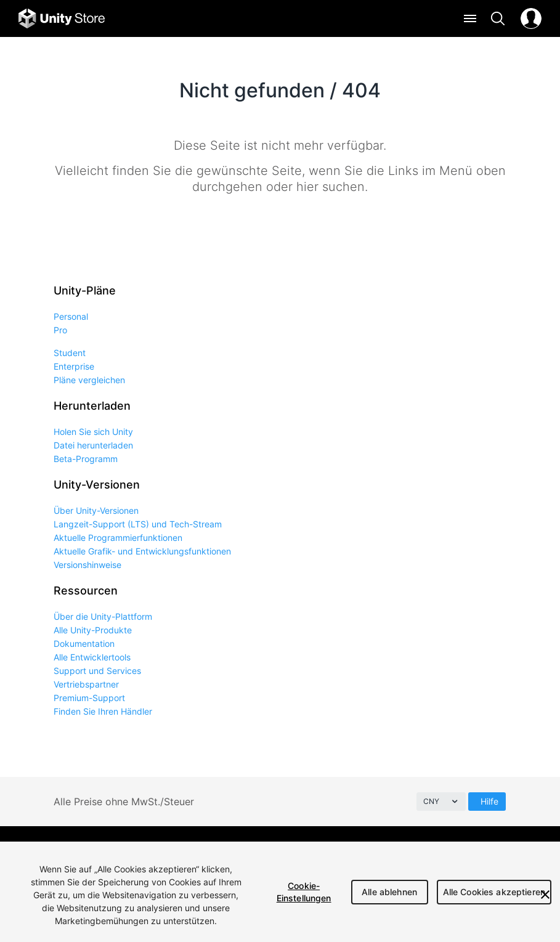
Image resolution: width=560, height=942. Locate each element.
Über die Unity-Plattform (103, 616)
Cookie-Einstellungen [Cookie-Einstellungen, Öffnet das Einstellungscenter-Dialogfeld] (304, 892)
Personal (71, 316)
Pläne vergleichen (89, 380)
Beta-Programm (86, 459)
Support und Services (97, 671)
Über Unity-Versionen (96, 510)
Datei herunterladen (93, 445)
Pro (60, 330)
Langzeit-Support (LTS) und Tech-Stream (138, 524)
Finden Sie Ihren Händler (103, 711)
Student (70, 353)
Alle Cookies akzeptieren (494, 892)
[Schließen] (545, 895)
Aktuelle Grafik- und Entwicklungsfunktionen (142, 551)
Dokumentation (84, 644)
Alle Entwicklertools (92, 657)
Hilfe (489, 801)
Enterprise (74, 366)
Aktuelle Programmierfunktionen (118, 538)
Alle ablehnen (389, 892)
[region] (280, 892)
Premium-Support (89, 698)
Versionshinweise (87, 565)
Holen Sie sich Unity (93, 432)
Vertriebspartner (86, 684)
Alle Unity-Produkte (93, 630)
